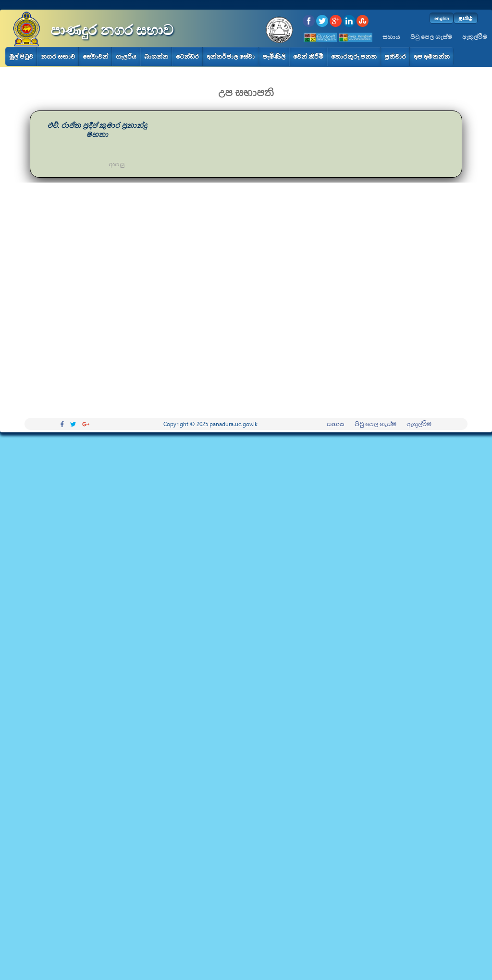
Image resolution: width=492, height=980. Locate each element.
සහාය (391, 37)
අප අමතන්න (432, 56)
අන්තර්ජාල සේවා (231, 56)
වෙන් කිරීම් (308, 56)
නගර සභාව (58, 56)
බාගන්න (156, 56)
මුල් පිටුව (21, 56)
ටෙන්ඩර (187, 56)
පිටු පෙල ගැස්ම (431, 37)
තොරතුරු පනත (354, 56)
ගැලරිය (126, 56)
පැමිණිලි (274, 56)
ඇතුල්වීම (475, 37)
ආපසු (117, 164)
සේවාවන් (95, 56)
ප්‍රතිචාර (395, 56)
